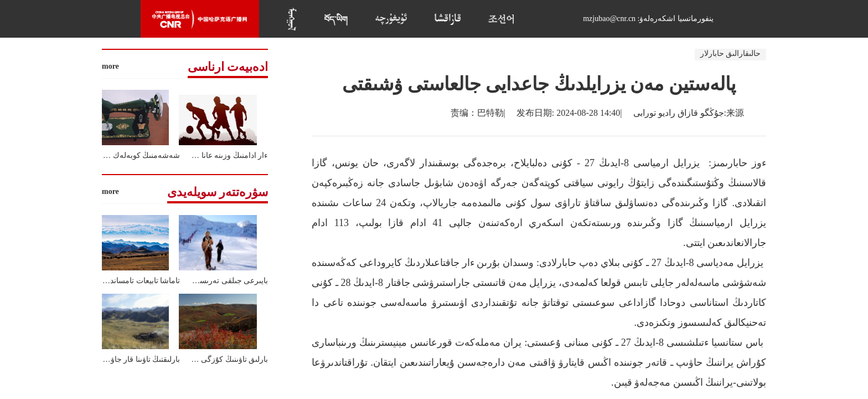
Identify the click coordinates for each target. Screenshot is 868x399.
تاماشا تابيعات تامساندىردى (137, 281)
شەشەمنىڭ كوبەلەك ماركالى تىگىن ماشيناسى (105, 155)
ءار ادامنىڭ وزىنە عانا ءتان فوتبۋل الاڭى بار (201, 155)
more (110, 66)
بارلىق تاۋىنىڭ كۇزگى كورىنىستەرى (213, 359)
